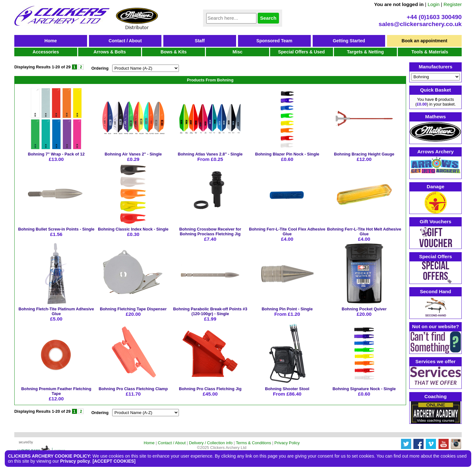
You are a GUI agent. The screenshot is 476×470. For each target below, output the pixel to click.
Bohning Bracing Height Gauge (364, 154)
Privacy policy (75, 461)
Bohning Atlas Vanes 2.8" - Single (210, 154)
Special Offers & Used (301, 52)
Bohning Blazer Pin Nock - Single (287, 154)
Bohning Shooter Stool (287, 389)
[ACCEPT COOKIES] (114, 461)
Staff (200, 41)
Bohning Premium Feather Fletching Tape (56, 391)
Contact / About (125, 41)
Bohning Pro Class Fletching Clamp (133, 389)
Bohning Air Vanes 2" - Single (133, 154)
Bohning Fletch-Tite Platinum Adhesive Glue (56, 311)
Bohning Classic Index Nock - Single (133, 229)
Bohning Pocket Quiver (364, 309)
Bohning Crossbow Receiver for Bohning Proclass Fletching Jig (210, 232)
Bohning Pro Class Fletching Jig (210, 389)
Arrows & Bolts (110, 52)
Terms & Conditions (253, 443)
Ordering (100, 68)
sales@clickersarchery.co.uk (420, 24)
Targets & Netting (365, 52)
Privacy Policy (287, 443)
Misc (238, 52)
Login (434, 4)
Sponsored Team (274, 41)
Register (453, 4)
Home (51, 41)
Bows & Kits (173, 52)
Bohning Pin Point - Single (287, 309)
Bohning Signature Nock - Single (364, 389)
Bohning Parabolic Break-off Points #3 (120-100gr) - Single (210, 311)
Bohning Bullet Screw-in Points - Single (56, 229)
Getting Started (349, 41)
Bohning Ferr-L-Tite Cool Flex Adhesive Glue (287, 232)
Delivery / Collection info (211, 443)
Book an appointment (425, 41)
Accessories (46, 52)
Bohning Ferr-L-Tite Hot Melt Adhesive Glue (364, 232)
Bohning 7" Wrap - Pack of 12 (56, 154)
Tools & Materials (430, 52)
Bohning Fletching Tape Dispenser (133, 309)
